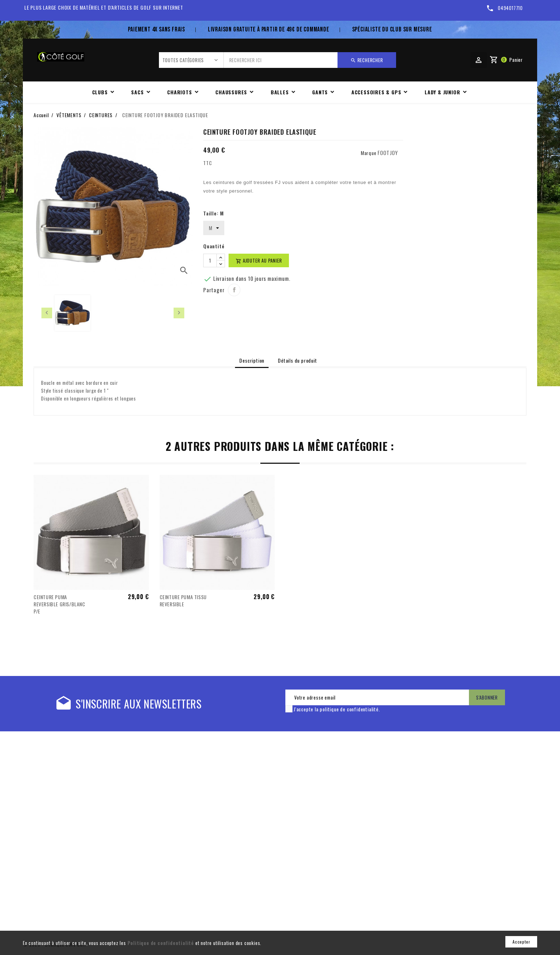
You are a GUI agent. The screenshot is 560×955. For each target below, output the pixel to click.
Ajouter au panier (259, 260)
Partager (234, 290)
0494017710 (510, 8)
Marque (369, 153)
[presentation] (47, 313)
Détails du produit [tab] (297, 360)
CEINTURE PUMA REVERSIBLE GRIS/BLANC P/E (59, 604)
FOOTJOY (388, 153)
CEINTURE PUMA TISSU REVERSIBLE (183, 600)
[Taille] (214, 228)
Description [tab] (252, 360)
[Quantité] (210, 260)
